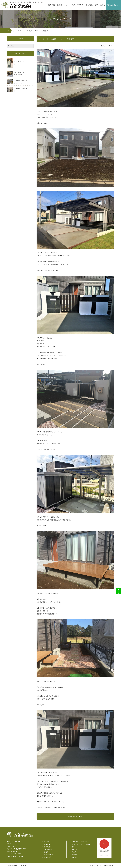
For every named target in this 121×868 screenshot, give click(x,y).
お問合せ (74, 857)
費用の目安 (48, 844)
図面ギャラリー (49, 855)
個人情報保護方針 (13, 866)
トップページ (48, 842)
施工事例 (47, 852)
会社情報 (74, 855)
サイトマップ (23, 866)
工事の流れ (48, 847)
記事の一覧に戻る (75, 816)
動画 (73, 847)
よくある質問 (48, 849)
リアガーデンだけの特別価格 (81, 844)
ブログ (74, 852)
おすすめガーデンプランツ (80, 842)
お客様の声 (48, 857)
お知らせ (74, 849)
